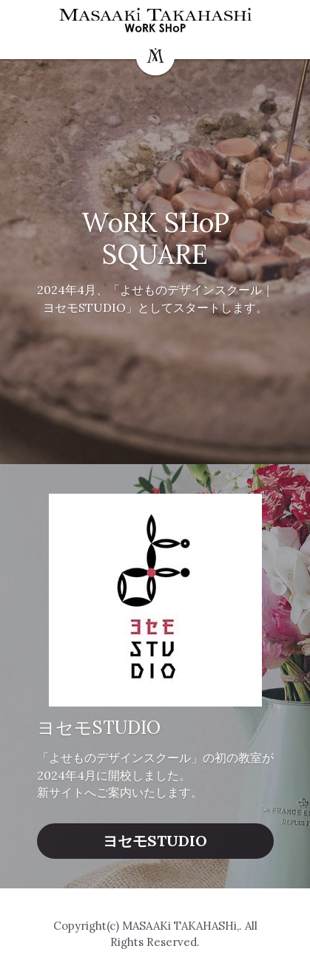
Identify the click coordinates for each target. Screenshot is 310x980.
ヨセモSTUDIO (155, 841)
